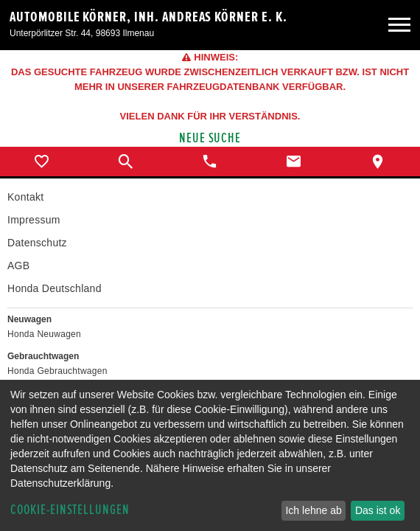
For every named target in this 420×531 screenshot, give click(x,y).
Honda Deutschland (55, 288)
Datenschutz (37, 243)
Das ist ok (378, 510)
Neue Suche (210, 138)
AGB (18, 265)
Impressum (34, 220)
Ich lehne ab (313, 510)
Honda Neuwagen (44, 334)
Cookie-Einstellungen (70, 510)
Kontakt (25, 197)
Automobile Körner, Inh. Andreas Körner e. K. (148, 17)
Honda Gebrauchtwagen (57, 371)
